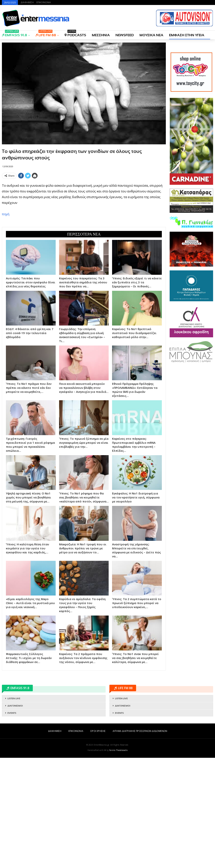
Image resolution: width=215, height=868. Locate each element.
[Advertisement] (84, 207)
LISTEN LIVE (14, 809)
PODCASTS (75, 34)
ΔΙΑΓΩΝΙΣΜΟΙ (15, 816)
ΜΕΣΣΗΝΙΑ (101, 35)
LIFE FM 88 (46, 34)
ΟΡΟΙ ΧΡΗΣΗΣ (98, 841)
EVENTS (12, 823)
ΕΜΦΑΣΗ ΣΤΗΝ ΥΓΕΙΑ (187, 35)
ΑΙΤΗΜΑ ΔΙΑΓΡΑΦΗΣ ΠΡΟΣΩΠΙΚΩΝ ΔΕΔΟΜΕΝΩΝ (140, 841)
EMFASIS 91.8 (14, 34)
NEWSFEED (125, 35)
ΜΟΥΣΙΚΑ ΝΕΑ (151, 35)
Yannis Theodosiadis (118, 860)
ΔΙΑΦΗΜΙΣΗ (27, 2)
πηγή (6, 269)
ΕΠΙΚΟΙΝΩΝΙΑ (44, 2)
